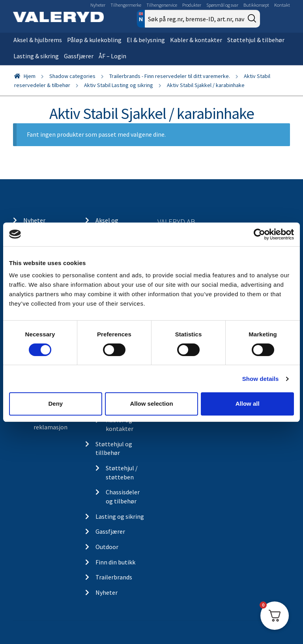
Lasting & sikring (36, 56)
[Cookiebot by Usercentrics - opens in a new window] (259, 234)
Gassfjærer (79, 56)
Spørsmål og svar (222, 5)
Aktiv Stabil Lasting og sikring (119, 85)
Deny (55, 404)
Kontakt (282, 5)
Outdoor (107, 547)
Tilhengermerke (126, 5)
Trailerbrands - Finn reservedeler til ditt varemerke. (170, 76)
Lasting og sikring (120, 516)
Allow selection (151, 404)
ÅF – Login (112, 56)
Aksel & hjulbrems (38, 40)
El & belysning (146, 40)
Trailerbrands (114, 577)
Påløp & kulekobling (94, 40)
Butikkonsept (256, 5)
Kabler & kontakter (196, 40)
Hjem (30, 76)
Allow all (248, 404)
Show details (261, 379)
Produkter (192, 5)
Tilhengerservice (162, 5)
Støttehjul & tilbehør (256, 40)
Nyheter (98, 5)
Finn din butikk (115, 562)
